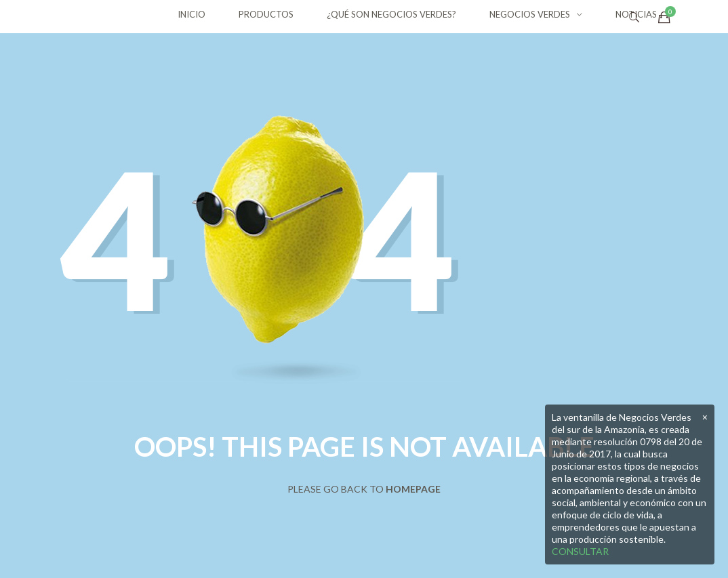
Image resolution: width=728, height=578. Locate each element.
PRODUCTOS (266, 14)
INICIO (191, 14)
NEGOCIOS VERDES (530, 14)
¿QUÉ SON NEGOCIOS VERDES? (391, 14)
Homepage (413, 489)
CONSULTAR (580, 551)
